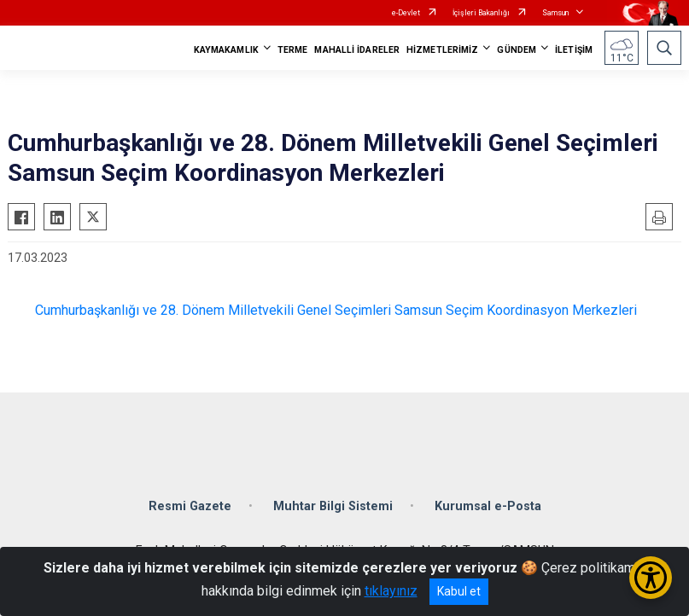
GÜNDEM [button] (517, 50)
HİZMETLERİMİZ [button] (442, 50)
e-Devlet (406, 13)
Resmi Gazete (190, 506)
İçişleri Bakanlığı (481, 13)
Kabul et (459, 591)
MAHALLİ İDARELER (357, 50)
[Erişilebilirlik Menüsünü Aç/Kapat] (651, 578)
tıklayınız (391, 591)
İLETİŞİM (574, 50)
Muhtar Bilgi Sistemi (333, 506)
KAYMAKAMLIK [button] (226, 50)
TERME (293, 50)
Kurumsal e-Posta (488, 506)
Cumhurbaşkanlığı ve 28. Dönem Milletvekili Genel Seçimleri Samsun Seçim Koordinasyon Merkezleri (336, 310)
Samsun (555, 13)
